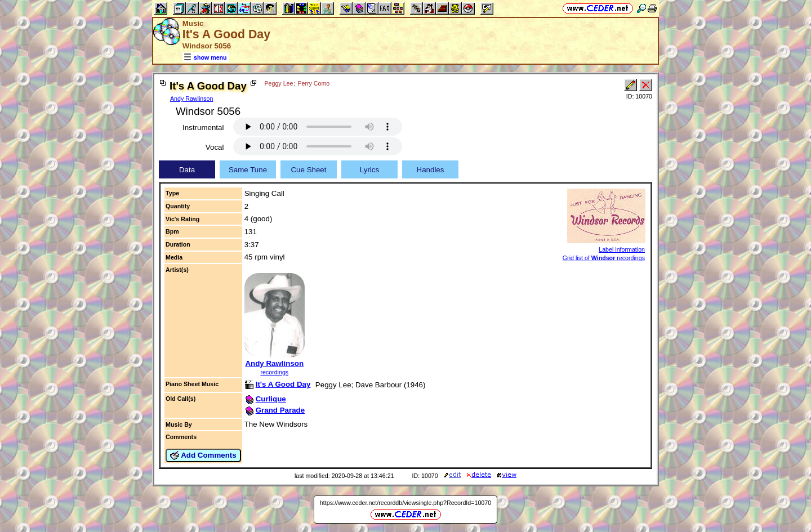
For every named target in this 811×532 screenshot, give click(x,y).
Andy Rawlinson (191, 99)
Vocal (215, 147)
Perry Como (313, 83)
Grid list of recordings (604, 258)
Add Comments (203, 455)
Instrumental (203, 128)
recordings (274, 372)
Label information (622, 249)
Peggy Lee (278, 83)
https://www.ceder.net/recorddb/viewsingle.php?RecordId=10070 (405, 503)
